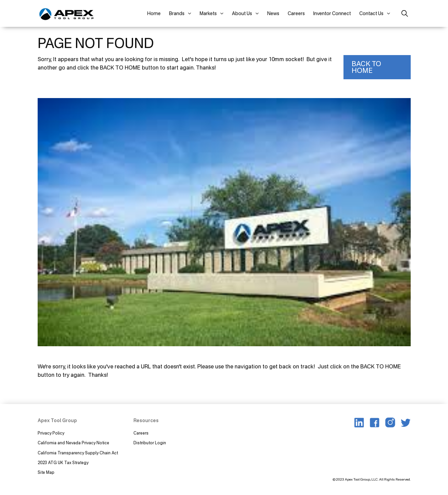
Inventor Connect (332, 13)
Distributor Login (150, 443)
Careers (296, 13)
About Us (242, 13)
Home (154, 13)
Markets (208, 13)
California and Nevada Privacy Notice (73, 443)
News (273, 13)
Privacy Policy (51, 433)
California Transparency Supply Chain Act (78, 453)
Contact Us (371, 13)
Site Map (46, 472)
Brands (177, 13)
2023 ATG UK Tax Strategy (63, 463)
